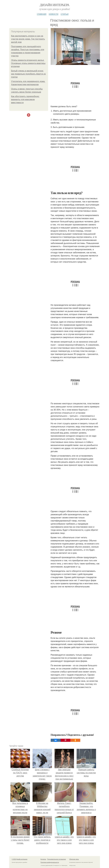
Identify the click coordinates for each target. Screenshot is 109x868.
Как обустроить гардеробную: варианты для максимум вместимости (25, 99)
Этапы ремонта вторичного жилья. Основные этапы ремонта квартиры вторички (28, 63)
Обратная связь (74, 859)
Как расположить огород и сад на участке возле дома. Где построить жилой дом (28, 39)
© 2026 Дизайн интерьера (20, 859)
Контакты (43, 859)
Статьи (65, 14)
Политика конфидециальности (50, 862)
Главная (42, 14)
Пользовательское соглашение (57, 859)
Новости (54, 14)
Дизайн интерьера (54, 5)
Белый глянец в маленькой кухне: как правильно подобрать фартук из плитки (28, 74)
